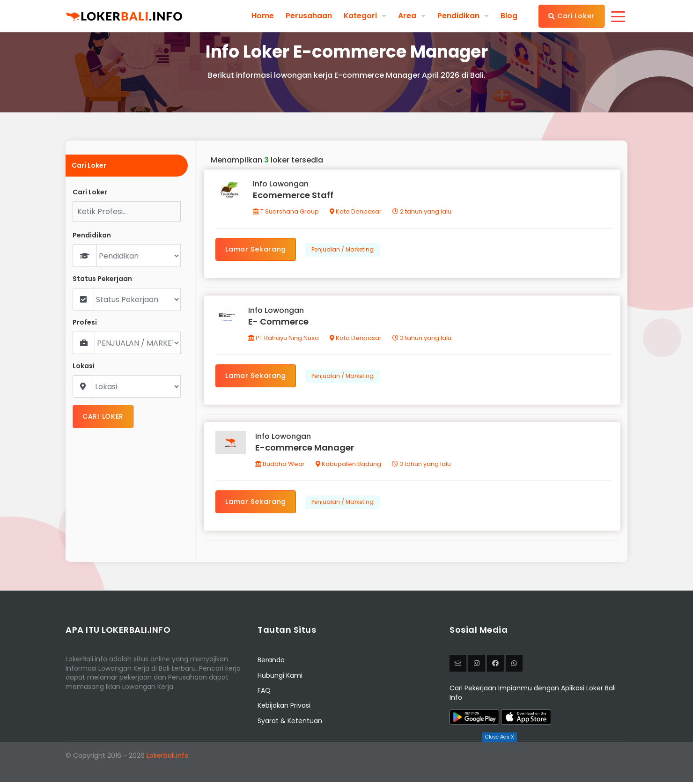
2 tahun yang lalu (422, 212)
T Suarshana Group (286, 212)
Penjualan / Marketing (343, 250)
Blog (509, 16)
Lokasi (84, 366)
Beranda (271, 662)
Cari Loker (571, 16)
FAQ (264, 692)
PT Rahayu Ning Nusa (284, 339)
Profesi (85, 322)
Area (407, 16)
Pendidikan (458, 16)
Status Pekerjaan (102, 279)
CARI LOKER (103, 416)
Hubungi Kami (280, 677)
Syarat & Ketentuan (290, 723)
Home (262, 16)
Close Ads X (500, 737)
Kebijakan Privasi (284, 708)
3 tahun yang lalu (422, 466)
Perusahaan (308, 16)
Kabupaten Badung (349, 466)
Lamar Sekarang (256, 250)
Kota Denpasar (356, 212)
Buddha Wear (280, 466)
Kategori (360, 16)
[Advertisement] (346, 763)
